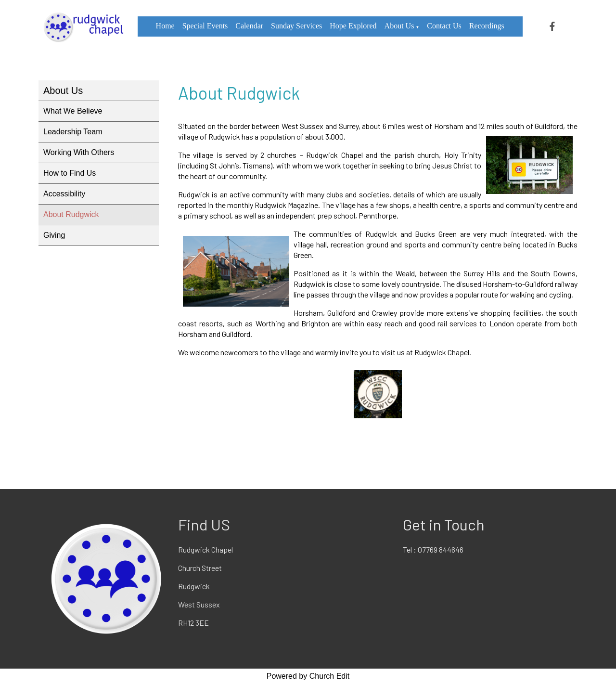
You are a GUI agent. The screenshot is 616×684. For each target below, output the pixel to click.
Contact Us (444, 26)
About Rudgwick (71, 214)
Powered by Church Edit (308, 676)
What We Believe (73, 111)
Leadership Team (73, 132)
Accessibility (64, 194)
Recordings (487, 26)
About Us (399, 26)
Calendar (249, 26)
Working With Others (79, 152)
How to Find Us (70, 173)
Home (165, 26)
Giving (54, 235)
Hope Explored (353, 26)
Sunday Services (296, 26)
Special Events (205, 26)
